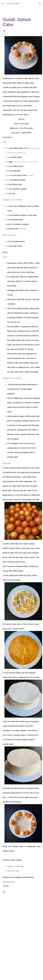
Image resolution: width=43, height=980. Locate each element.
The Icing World (13, 4)
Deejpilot (27, 965)
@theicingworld (9, 882)
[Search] (40, 4)
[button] (4, 31)
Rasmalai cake (13, 871)
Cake (6, 886)
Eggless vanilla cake (16, 866)
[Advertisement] (21, 931)
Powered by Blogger (21, 960)
